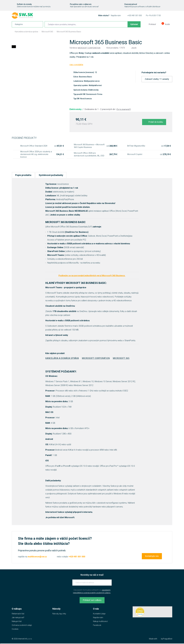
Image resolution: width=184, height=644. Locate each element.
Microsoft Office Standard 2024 (34, 146)
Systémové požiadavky (51, 175)
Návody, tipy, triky (59, 614)
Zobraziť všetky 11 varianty (157, 79)
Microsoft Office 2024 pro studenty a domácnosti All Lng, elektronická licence (36, 154)
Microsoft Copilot (135, 154)
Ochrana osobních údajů (22, 625)
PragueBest (168, 639)
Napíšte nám (116, 15)
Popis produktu (23, 175)
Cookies (15, 629)
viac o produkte (76, 65)
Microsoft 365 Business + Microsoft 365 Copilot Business (89, 146)
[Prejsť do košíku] (165, 24)
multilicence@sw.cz (37, 557)
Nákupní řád (17, 621)
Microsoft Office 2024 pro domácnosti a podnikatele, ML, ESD (89, 154)
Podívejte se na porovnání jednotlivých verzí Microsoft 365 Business (92, 276)
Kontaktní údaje (99, 614)
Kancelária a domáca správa (26, 32)
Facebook (97, 625)
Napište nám (98, 617)
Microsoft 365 (47, 32)
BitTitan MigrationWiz (136, 146)
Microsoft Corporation (89, 48)
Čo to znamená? (124, 109)
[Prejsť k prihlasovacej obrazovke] (150, 24)
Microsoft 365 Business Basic (69, 32)
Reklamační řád (18, 614)
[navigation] (27, 24)
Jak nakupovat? (18, 617)
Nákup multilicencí (100, 621)
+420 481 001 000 (135, 15)
